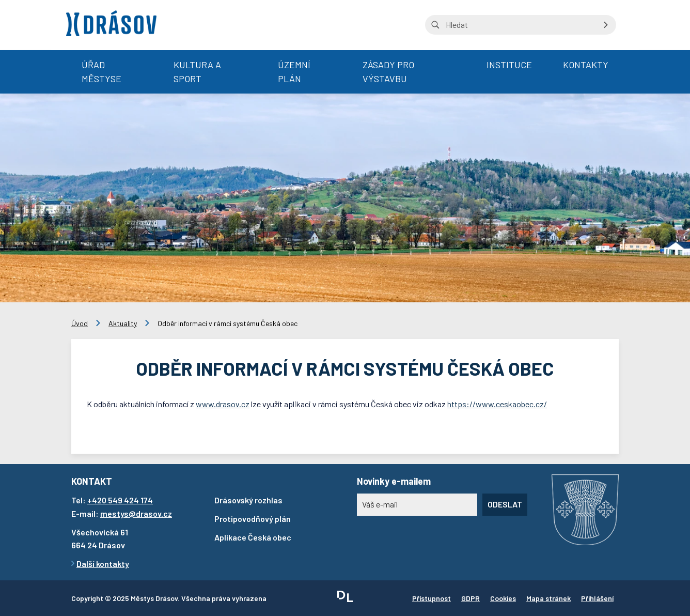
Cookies (503, 598)
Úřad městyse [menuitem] (101, 72)
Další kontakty (103, 564)
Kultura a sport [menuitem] (197, 72)
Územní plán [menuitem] (294, 72)
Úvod (80, 323)
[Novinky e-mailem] (417, 504)
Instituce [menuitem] (509, 65)
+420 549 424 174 (120, 500)
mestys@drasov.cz (136, 513)
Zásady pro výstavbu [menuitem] (388, 72)
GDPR (471, 598)
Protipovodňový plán (253, 519)
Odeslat (505, 504)
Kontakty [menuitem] (586, 65)
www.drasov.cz (223, 404)
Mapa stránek (548, 598)
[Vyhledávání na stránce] (521, 25)
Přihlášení (597, 598)
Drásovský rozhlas (248, 500)
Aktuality (123, 323)
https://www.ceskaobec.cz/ (497, 404)
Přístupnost (432, 598)
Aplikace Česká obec (253, 537)
